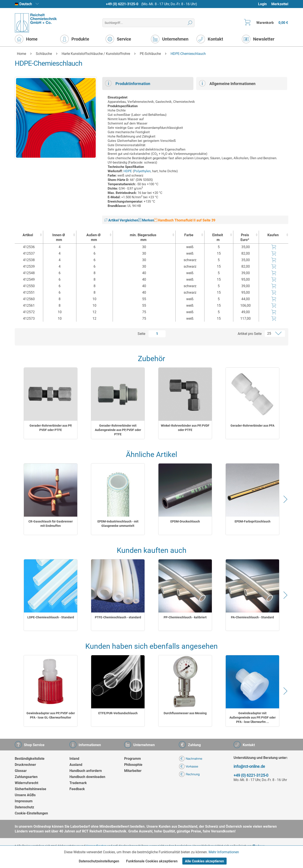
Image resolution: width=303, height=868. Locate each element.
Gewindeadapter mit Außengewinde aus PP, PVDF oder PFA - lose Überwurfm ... (253, 717)
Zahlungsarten (26, 777)
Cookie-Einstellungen (31, 813)
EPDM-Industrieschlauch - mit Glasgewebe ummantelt (118, 524)
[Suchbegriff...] (148, 23)
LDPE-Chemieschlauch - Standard (51, 617)
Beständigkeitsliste (30, 759)
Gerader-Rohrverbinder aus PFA (252, 426)
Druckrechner (25, 765)
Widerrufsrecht (26, 783)
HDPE (128, 171)
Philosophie (133, 765)
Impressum (24, 801)
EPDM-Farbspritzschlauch (253, 521)
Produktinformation (128, 83)
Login (262, 4)
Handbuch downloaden (87, 777)
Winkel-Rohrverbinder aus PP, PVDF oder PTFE (185, 428)
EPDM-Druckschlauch (185, 521)
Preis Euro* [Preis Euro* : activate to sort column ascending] (245, 237)
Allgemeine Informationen (227, 83)
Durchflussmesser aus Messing (185, 713)
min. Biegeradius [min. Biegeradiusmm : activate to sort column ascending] (143, 238)
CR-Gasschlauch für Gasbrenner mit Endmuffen (51, 524)
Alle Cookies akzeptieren (204, 861)
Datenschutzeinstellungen (99, 861)
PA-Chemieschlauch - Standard (252, 617)
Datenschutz (24, 807)
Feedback (77, 789)
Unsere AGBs (25, 795)
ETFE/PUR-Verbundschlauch (118, 713)
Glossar (21, 771)
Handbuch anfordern (86, 771)
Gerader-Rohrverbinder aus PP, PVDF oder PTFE (51, 428)
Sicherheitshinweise (30, 789)
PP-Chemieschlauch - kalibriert (185, 617)
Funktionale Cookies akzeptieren (152, 861)
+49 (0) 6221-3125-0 (122, 4)
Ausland (76, 765)
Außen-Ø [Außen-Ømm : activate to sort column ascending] (93, 238)
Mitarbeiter (133, 771)
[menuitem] (264, 4)
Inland (74, 759)
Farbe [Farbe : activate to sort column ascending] (189, 235)
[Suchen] (190, 23)
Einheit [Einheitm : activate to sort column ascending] (218, 238)
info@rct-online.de (249, 766)
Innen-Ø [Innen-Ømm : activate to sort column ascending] (59, 238)
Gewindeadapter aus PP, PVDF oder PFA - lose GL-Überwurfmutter (51, 715)
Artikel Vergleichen (121, 220)
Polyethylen (142, 171)
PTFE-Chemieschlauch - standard (118, 617)
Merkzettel (280, 4)
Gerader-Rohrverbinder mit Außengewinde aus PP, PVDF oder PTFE (118, 430)
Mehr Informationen (224, 852)
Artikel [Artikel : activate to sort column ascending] (28, 235)
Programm (133, 759)
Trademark (78, 783)
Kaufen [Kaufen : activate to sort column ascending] (273, 235)
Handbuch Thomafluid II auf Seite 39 (185, 220)
